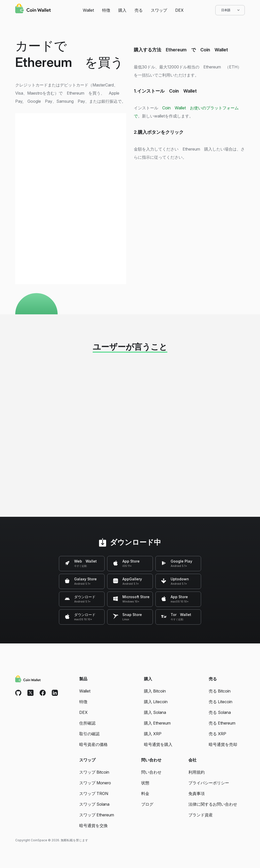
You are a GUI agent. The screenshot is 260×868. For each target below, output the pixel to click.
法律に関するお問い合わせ (213, 804)
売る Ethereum (222, 723)
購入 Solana (155, 712)
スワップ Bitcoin (94, 772)
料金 (145, 793)
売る (139, 10)
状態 (145, 783)
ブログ (147, 804)
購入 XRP (153, 734)
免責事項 (197, 793)
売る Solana (220, 712)
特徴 (106, 10)
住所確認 (87, 723)
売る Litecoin (221, 702)
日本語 (230, 10)
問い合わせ (151, 772)
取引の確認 (89, 734)
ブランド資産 (201, 815)
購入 (122, 10)
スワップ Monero (95, 783)
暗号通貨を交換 (93, 826)
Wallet (88, 10)
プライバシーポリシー (209, 783)
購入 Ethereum (157, 723)
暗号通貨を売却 (223, 744)
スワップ (159, 10)
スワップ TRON (94, 793)
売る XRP (217, 734)
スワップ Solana (94, 804)
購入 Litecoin (156, 702)
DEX (179, 10)
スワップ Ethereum (97, 815)
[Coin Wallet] (33, 9)
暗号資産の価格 (93, 744)
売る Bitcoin (220, 691)
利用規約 (197, 772)
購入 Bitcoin (155, 691)
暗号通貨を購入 (158, 744)
